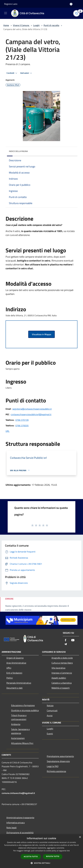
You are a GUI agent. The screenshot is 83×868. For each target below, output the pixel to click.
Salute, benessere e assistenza (20, 731)
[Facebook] (66, 640)
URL (8, 431)
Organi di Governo (15, 658)
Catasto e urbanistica (62, 683)
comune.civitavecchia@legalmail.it (18, 793)
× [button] (80, 837)
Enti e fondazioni (14, 673)
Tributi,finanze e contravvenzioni (19, 717)
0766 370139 (22, 420)
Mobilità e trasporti (61, 688)
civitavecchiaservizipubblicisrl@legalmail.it (31, 414)
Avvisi (50, 716)
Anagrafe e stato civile (62, 658)
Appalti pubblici (59, 678)
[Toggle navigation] (6, 13)
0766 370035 (22, 426)
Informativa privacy (16, 823)
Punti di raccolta (51, 25)
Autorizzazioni (18, 738)
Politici (10, 678)
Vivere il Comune (21, 25)
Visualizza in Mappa (41, 334)
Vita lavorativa (58, 668)
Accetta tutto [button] (31, 857)
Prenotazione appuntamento (60, 756)
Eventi (50, 734)
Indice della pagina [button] (18, 151)
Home (6, 25)
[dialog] (41, 851)
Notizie (50, 705)
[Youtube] (73, 640)
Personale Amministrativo (19, 683)
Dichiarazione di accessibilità (20, 833)
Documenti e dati (14, 688)
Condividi (12, 73)
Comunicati (52, 710)
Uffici (9, 668)
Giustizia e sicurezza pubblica (25, 710)
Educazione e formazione (23, 705)
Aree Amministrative (16, 663)
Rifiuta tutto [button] (53, 856)
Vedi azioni (26, 73)
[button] (41, 863)
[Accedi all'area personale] (71, 4)
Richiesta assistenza (56, 771)
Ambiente (16, 724)
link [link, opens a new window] (68, 851)
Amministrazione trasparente (20, 818)
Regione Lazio (11, 4)
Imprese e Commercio (62, 673)
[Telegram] (66, 644)
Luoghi (36, 25)
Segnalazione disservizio (58, 761)
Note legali (11, 828)
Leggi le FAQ (53, 766)
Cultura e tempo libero (62, 663)
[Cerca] (77, 13)
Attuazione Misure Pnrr (22, 743)
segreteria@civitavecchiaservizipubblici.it (32, 409)
